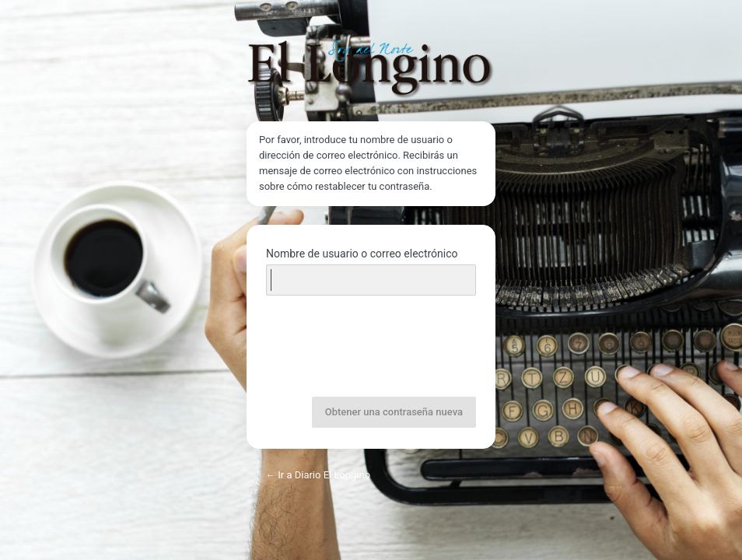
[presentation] (373, 348)
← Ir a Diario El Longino (318, 475)
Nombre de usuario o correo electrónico (362, 254)
